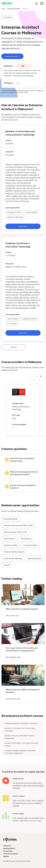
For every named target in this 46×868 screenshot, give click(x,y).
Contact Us (7, 846)
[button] (23, 180)
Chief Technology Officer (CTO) (15, 532)
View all (14, 347)
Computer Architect (11, 545)
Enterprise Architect (14, 9)
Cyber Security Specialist (13, 558)
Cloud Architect (31, 212)
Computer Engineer (30, 545)
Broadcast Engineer (11, 519)
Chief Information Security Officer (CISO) (18, 525)
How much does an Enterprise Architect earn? (22, 460)
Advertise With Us (9, 848)
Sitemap (6, 856)
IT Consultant (12, 324)
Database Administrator (16, 217)
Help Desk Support (35, 558)
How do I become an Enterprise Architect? (23, 487)
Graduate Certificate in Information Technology (21, 723)
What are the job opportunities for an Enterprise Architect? (24, 473)
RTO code (16, 415)
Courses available (19, 424)
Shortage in (8, 83)
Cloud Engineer (26, 539)
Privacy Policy (8, 851)
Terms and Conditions (11, 854)
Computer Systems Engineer (14, 552)
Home (3, 9)
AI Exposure (8, 66)
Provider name (18, 403)
